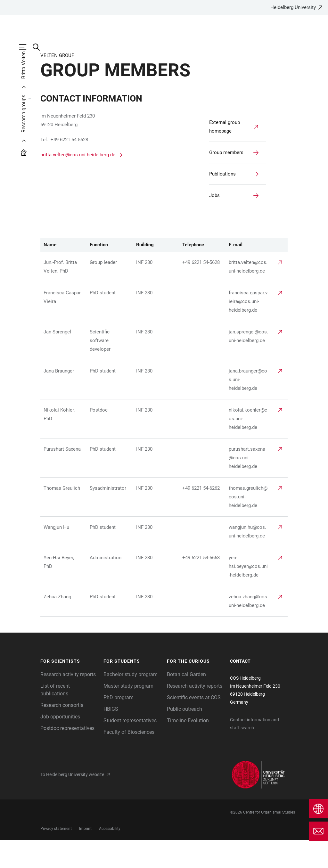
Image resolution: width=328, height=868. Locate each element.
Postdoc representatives (67, 756)
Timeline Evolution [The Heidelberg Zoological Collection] (188, 748)
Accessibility (110, 856)
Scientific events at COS (194, 725)
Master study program (128, 714)
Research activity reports (68, 702)
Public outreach (184, 737)
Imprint (85, 856)
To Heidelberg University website (72, 802)
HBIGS (111, 737)
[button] (69, 689)
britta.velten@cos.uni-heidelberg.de (78, 183)
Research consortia (62, 733)
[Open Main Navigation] (26, 47)
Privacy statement (56, 856)
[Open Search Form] (39, 47)
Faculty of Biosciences (129, 760)
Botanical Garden (186, 702)
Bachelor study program (131, 702)
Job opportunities (60, 745)
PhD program (119, 725)
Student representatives (130, 748)
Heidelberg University (293, 7)
